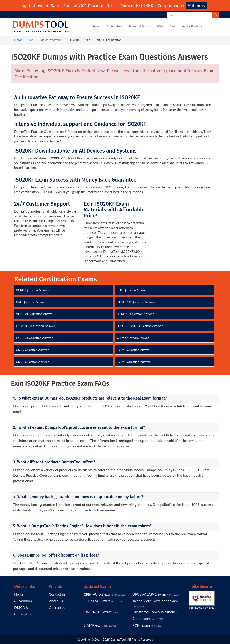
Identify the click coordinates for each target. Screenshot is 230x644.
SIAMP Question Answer (134, 350)
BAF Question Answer (31, 302)
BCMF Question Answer (32, 290)
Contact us (57, 594)
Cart (172, 26)
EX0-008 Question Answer (34, 338)
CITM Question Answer (133, 338)
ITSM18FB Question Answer (35, 326)
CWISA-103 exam (97, 612)
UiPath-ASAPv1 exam (149, 594)
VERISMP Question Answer (35, 314)
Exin (31, 40)
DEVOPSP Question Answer (136, 302)
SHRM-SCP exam (97, 601)
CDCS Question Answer (32, 350)
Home (97, 26)
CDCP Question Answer (32, 362)
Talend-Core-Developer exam (155, 601)
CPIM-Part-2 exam (98, 594)
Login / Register (191, 26)
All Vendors (114, 26)
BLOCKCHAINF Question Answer (140, 326)
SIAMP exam (94, 625)
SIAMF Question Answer (134, 362)
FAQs (160, 26)
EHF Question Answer (132, 290)
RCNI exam (141, 625)
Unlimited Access (139, 26)
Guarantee (57, 607)
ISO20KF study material (134, 435)
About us (56, 601)
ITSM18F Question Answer (135, 314)
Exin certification (50, 40)
